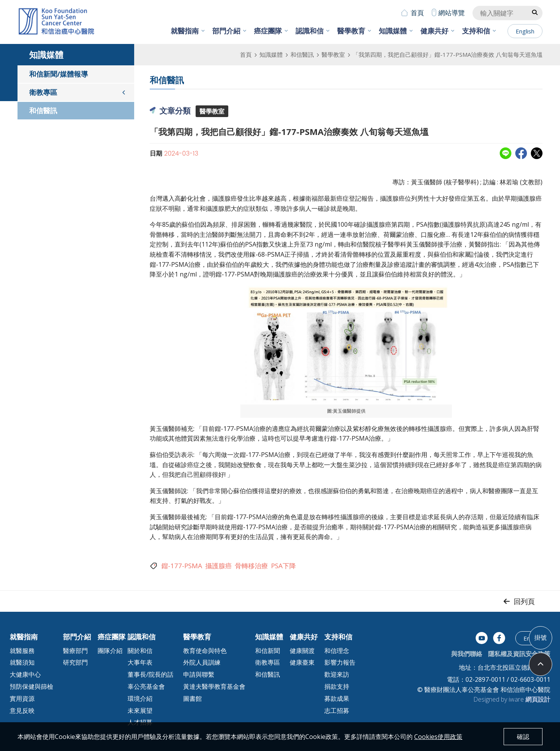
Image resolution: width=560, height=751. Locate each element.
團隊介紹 (110, 651)
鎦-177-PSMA (182, 566)
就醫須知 (22, 662)
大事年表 (140, 662)
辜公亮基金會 (146, 686)
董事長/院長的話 (150, 674)
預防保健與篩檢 (31, 686)
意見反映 (22, 711)
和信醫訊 (302, 54)
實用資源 (22, 698)
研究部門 (75, 662)
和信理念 (337, 651)
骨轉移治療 (251, 566)
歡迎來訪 (337, 674)
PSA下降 (283, 566)
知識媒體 (393, 31)
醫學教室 (333, 54)
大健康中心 (25, 674)
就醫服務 (22, 651)
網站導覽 (451, 13)
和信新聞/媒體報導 (59, 74)
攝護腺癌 (219, 566)
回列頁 (524, 601)
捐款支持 (337, 686)
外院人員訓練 (202, 662)
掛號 (541, 637)
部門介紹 (226, 31)
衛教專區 (43, 92)
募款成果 (337, 698)
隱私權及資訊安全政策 (519, 654)
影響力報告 (340, 662)
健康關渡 (302, 651)
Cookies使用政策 (438, 737)
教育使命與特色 (205, 651)
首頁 (417, 13)
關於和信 (140, 651)
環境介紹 (140, 698)
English (525, 31)
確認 (523, 737)
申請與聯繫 (199, 674)
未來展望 (140, 711)
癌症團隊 (268, 31)
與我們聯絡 (467, 654)
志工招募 (337, 711)
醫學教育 (351, 31)
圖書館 (192, 698)
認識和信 (310, 31)
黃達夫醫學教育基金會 (214, 686)
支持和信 (476, 31)
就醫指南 (185, 31)
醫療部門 (75, 651)
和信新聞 (268, 651)
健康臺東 (302, 662)
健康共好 (434, 31)
